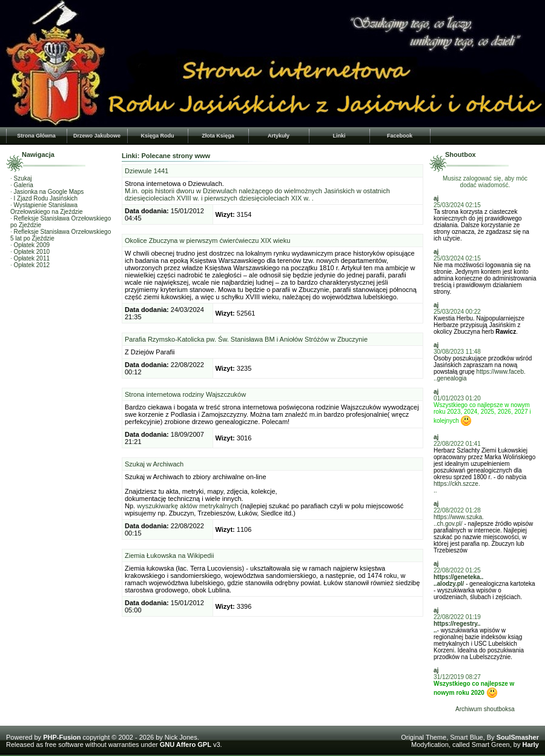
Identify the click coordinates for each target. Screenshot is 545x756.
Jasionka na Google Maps (49, 192)
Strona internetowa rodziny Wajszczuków (185, 394)
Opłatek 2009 (32, 245)
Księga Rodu (157, 136)
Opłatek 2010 (32, 252)
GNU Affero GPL (186, 744)
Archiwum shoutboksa (485, 709)
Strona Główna (36, 136)
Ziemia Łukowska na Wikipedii (169, 555)
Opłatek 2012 (32, 265)
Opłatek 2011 (32, 258)
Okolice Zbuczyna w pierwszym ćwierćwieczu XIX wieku (207, 240)
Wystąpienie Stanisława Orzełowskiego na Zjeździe (47, 208)
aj (436, 198)
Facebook (400, 136)
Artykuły (279, 136)
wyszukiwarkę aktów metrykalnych (188, 506)
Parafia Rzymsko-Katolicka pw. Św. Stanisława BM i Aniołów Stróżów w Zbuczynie (246, 339)
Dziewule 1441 (147, 171)
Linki (339, 136)
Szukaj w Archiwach (154, 464)
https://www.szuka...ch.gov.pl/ (459, 520)
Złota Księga (218, 136)
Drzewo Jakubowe (97, 136)
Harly (530, 744)
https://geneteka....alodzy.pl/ (458, 580)
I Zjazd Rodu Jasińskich (46, 198)
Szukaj (23, 178)
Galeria (24, 185)
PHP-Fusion (62, 737)
